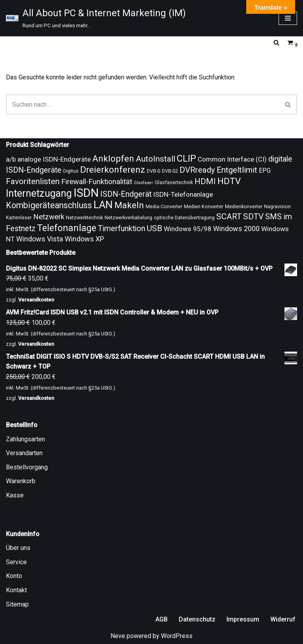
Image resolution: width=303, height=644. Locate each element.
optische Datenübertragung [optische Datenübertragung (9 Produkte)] (184, 218)
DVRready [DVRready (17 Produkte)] (197, 170)
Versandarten (24, 453)
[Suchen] (276, 42)
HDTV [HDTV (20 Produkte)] (229, 181)
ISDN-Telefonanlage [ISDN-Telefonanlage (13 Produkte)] (183, 194)
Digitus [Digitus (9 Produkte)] (71, 171)
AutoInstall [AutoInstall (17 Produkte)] (155, 159)
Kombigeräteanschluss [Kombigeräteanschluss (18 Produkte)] (49, 205)
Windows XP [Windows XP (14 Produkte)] (84, 239)
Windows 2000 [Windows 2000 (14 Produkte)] (236, 229)
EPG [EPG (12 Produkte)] (265, 170)
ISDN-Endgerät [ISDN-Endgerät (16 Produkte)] (126, 194)
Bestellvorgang (27, 467)
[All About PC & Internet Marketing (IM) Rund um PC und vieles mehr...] (96, 18)
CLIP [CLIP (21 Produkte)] (186, 158)
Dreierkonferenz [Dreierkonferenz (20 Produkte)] (113, 170)
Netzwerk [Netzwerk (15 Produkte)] (49, 217)
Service (16, 562)
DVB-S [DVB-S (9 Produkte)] (153, 171)
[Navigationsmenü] (288, 18)
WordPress (177, 636)
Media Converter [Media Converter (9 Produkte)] (164, 207)
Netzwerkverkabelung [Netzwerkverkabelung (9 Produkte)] (128, 218)
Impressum (243, 619)
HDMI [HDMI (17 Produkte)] (205, 181)
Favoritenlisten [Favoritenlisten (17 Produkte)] (33, 181)
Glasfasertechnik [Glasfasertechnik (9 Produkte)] (174, 183)
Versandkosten (36, 300)
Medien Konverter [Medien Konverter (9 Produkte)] (204, 207)
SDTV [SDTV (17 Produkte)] (253, 217)
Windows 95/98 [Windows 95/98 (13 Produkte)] (188, 229)
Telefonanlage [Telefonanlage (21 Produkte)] (67, 228)
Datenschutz (197, 619)
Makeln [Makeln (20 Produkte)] (129, 205)
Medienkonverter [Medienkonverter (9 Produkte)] (244, 207)
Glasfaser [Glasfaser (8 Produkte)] (143, 183)
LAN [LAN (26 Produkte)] (103, 205)
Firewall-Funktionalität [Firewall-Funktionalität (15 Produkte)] (97, 182)
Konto (14, 576)
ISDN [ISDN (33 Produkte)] (86, 193)
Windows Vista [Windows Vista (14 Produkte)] (40, 239)
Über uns (18, 548)
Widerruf (283, 619)
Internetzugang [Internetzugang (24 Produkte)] (39, 193)
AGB (162, 619)
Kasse (15, 495)
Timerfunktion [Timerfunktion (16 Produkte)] (122, 229)
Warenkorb (21, 481)
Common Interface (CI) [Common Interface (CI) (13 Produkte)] (232, 159)
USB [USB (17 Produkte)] (154, 228)
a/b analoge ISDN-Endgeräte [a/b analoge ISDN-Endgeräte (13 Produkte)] (48, 159)
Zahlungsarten (25, 439)
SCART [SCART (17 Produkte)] (229, 217)
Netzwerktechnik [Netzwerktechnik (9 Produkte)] (84, 218)
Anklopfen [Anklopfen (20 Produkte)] (113, 159)
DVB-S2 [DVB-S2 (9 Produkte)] (170, 171)
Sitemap (17, 604)
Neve (118, 636)
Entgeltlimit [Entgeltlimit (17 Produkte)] (237, 170)
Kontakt (16, 590)
